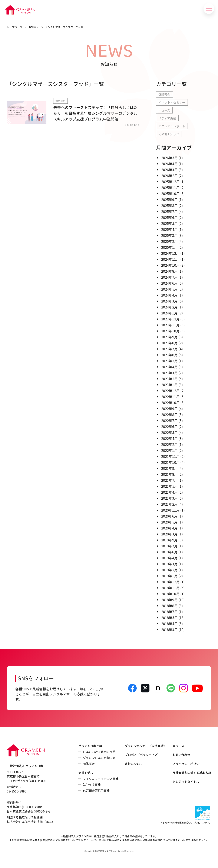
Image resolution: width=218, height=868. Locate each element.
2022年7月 (169, 420)
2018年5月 (169, 618)
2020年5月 (169, 522)
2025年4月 (169, 229)
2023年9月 (169, 337)
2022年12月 (170, 391)
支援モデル (86, 773)
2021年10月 (170, 462)
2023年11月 (170, 325)
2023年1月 (169, 385)
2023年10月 (170, 331)
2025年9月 (169, 199)
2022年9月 (169, 409)
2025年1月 (169, 247)
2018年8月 (169, 606)
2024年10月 (170, 265)
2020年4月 (169, 528)
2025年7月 (169, 211)
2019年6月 (169, 552)
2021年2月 (169, 504)
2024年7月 (169, 277)
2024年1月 (169, 313)
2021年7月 (169, 480)
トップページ (14, 27)
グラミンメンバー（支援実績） (146, 746)
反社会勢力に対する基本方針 (192, 773)
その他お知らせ (169, 134)
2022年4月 (169, 438)
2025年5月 (169, 223)
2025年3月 (169, 235)
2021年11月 (170, 456)
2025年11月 (170, 188)
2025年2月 (169, 241)
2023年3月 (169, 373)
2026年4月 (169, 164)
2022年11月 (170, 397)
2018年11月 (170, 588)
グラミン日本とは (90, 746)
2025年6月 (169, 217)
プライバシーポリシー (187, 764)
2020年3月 (169, 534)
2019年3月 (169, 564)
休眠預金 (164, 95)
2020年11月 (170, 510)
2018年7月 (169, 612)
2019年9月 (169, 540)
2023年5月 (169, 361)
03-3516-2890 (17, 791)
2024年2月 (169, 307)
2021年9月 (169, 468)
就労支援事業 (92, 785)
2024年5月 (169, 289)
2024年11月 (170, 259)
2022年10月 (170, 403)
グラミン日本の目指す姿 (99, 758)
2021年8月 (169, 474)
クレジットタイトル (186, 782)
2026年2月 (169, 176)
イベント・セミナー (172, 102)
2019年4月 (169, 558)
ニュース (164, 110)
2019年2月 (169, 570)
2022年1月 (169, 450)
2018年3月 (169, 630)
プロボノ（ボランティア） (143, 755)
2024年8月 (169, 271)
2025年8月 (169, 205)
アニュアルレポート (172, 126)
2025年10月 (170, 193)
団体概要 (89, 764)
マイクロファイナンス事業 (101, 779)
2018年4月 (169, 624)
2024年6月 (169, 283)
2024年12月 (170, 253)
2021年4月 (169, 492)
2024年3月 (169, 301)
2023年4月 (169, 367)
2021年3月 (169, 498)
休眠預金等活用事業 (96, 791)
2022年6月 (169, 426)
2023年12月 (170, 319)
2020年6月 (169, 516)
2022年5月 (169, 432)
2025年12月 (170, 182)
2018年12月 (170, 582)
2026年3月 (169, 170)
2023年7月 (169, 349)
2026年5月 (169, 158)
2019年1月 (169, 576)
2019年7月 (169, 546)
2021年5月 (169, 486)
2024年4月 (169, 295)
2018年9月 (169, 600)
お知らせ (34, 27)
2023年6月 (169, 355)
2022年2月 (169, 444)
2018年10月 (170, 594)
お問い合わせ (181, 755)
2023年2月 (169, 379)
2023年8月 (169, 343)
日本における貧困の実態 (99, 752)
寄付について (134, 764)
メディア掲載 (167, 118)
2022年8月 (169, 414)
